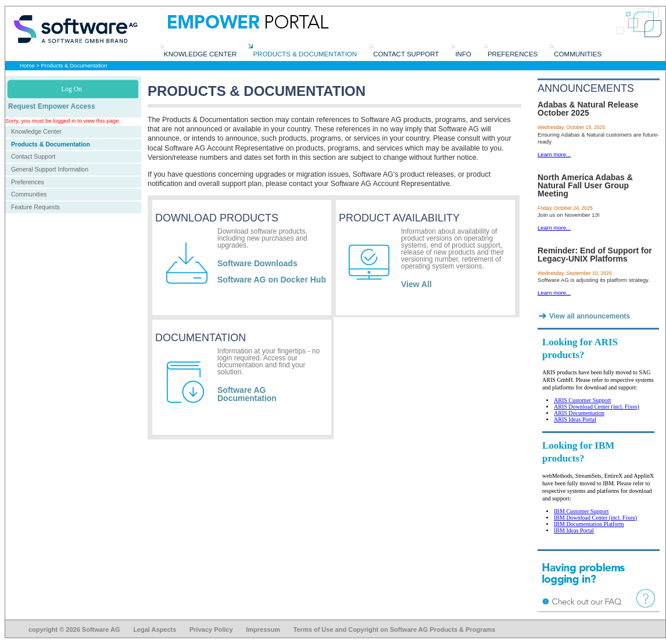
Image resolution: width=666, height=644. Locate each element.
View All (416, 284)
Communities (29, 194)
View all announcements (590, 316)
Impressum (263, 629)
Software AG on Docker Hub (272, 280)
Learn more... (554, 154)
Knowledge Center (36, 131)
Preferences (28, 182)
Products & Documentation (74, 65)
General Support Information (50, 169)
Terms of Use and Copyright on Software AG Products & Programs (395, 629)
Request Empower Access (52, 106)
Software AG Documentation (247, 394)
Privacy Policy (211, 629)
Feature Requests (35, 207)
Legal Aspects (155, 629)
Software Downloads (257, 263)
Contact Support (33, 156)
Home (27, 65)
